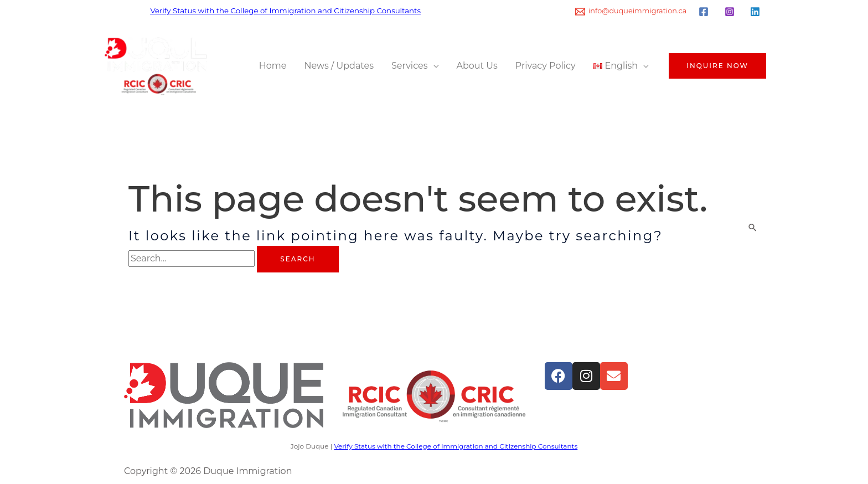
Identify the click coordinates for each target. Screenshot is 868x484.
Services (409, 66)
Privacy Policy (546, 66)
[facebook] (705, 12)
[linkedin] (757, 12)
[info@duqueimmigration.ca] (631, 12)
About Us (477, 66)
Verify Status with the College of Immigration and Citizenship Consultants (285, 11)
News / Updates (339, 66)
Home (273, 66)
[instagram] (731, 12)
